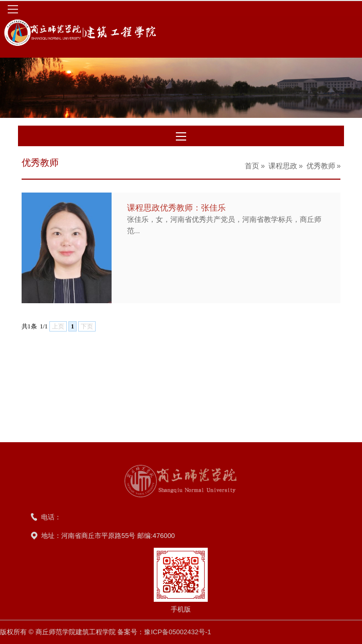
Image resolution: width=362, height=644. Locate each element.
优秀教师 (321, 166)
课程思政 (283, 166)
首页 (252, 166)
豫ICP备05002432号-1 (177, 632)
